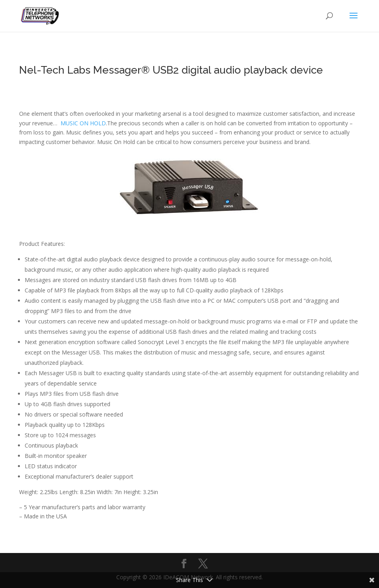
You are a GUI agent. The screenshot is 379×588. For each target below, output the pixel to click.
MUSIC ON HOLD (83, 123)
